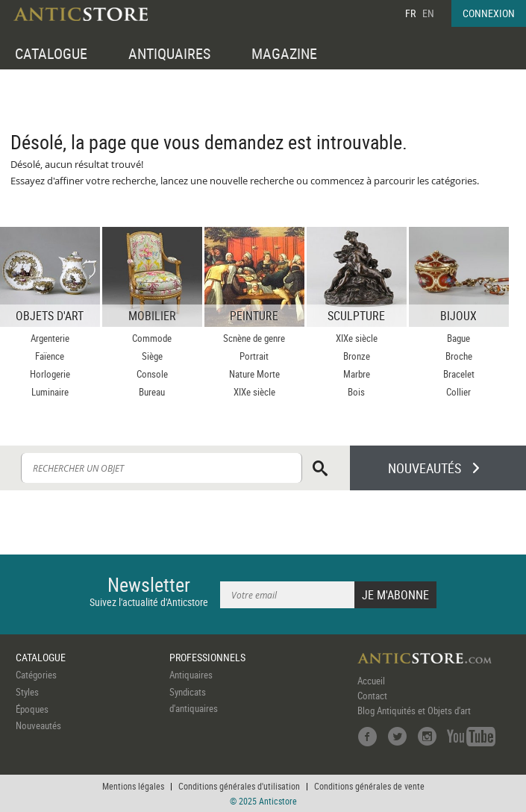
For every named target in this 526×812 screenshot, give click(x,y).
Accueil (371, 681)
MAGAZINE (284, 53)
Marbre (357, 374)
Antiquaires (191, 675)
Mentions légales (133, 786)
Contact (372, 696)
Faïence (50, 356)
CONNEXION (489, 13)
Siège (152, 356)
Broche (459, 356)
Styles (27, 692)
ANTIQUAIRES (169, 53)
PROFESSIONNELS (207, 657)
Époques (32, 709)
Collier (458, 392)
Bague (458, 338)
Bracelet (459, 374)
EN (428, 13)
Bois (356, 392)
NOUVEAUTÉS (425, 468)
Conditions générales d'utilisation (239, 786)
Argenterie (50, 338)
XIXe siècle (254, 392)
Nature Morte (254, 374)
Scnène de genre (254, 338)
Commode (152, 338)
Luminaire (50, 392)
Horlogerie (50, 374)
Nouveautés (38, 725)
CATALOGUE (51, 53)
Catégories (36, 675)
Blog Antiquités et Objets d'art (414, 710)
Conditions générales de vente (369, 786)
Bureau (152, 392)
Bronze (357, 356)
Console (152, 374)
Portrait (254, 356)
